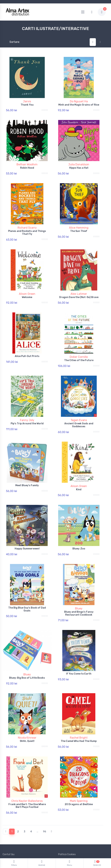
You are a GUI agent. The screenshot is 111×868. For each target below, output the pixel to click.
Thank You (27, 105)
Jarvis (27, 101)
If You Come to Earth (79, 655)
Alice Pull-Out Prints (27, 348)
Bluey (79, 592)
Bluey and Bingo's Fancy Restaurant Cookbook (79, 597)
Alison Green (27, 288)
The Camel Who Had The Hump (79, 721)
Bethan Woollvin (27, 162)
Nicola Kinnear (27, 717)
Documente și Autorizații (72, 840)
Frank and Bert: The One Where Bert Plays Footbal (27, 783)
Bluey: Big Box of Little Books (27, 660)
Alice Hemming (79, 224)
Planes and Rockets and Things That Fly (27, 228)
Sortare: (12, 42)
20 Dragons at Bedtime (79, 782)
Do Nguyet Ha (79, 101)
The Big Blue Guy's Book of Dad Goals (27, 593)
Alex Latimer (79, 288)
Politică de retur (12, 835)
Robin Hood (27, 166)
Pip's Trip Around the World (27, 413)
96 (45, 807)
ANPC (61, 835)
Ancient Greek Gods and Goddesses (79, 415)
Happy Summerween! (27, 534)
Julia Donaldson (79, 162)
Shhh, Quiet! (27, 721)
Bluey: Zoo (79, 534)
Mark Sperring (79, 778)
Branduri (7, 845)
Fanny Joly (27, 410)
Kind (79, 477)
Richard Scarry (27, 224)
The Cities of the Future (79, 352)
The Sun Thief (79, 227)
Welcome (27, 291)
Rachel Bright (79, 717)
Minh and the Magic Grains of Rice (79, 105)
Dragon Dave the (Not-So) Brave (79, 291)
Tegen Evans (79, 410)
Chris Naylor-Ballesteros (27, 778)
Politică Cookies (67, 830)
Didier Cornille (79, 349)
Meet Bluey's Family (27, 473)
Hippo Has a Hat (79, 166)
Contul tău (9, 830)
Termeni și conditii (13, 840)
